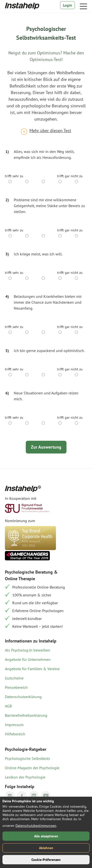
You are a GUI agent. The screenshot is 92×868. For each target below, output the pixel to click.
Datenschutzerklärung (23, 697)
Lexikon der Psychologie (25, 777)
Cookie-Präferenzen (46, 860)
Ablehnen (46, 848)
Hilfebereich (15, 734)
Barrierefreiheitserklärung (26, 715)
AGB (8, 706)
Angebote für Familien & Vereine (32, 669)
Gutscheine (14, 678)
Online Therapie (20, 579)
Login (67, 5)
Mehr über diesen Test (50, 131)
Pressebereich (16, 687)
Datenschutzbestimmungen (36, 826)
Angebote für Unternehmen (28, 659)
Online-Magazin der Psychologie (32, 768)
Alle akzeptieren (46, 836)
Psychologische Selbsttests (27, 758)
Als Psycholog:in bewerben (27, 650)
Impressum (14, 725)
